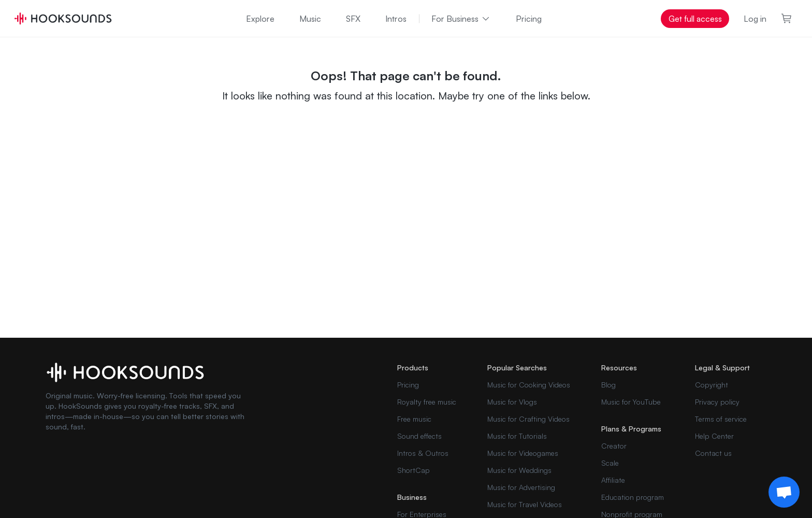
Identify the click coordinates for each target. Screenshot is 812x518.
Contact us (713, 453)
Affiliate (613, 480)
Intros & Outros (423, 453)
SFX (353, 19)
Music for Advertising (521, 487)
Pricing (529, 19)
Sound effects (419, 436)
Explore (260, 19)
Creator (614, 446)
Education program (633, 497)
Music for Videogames (523, 453)
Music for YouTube (631, 402)
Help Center (714, 436)
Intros (396, 19)
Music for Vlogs (512, 402)
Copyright (712, 385)
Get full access (695, 19)
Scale (610, 463)
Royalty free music (427, 402)
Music (310, 19)
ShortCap (414, 470)
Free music (414, 419)
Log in (755, 19)
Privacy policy (717, 402)
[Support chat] (784, 492)
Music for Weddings (519, 470)
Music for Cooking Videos (529, 385)
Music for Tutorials (517, 436)
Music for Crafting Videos (528, 419)
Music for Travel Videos (525, 504)
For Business (461, 19)
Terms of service (721, 419)
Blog (608, 385)
